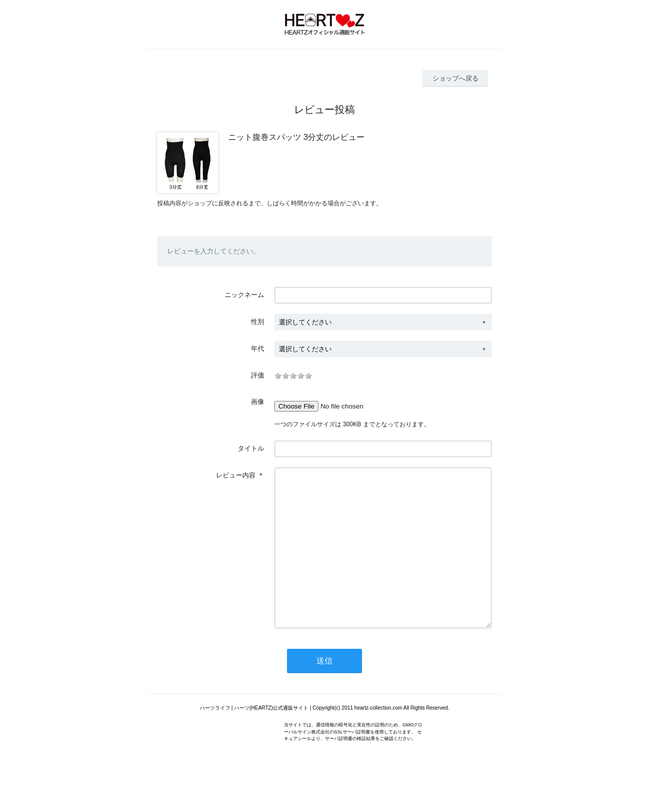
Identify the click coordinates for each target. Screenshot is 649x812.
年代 (258, 348)
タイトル (251, 448)
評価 (258, 375)
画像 (258, 402)
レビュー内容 (236, 475)
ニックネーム (244, 295)
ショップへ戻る (456, 78)
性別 (258, 322)
